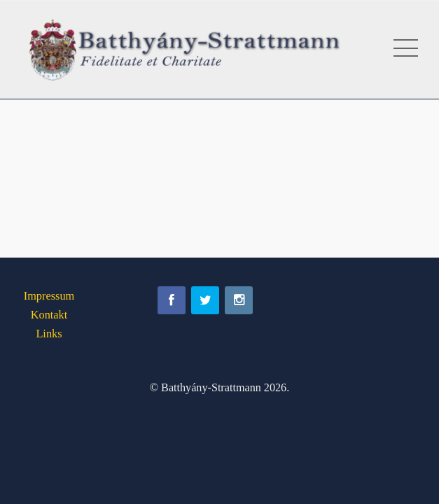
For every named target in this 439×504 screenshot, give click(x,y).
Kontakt (49, 315)
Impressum (49, 296)
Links (49, 334)
